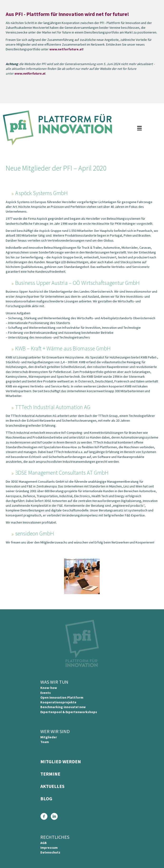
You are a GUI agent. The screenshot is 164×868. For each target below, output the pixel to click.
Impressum (49, 848)
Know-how (49, 688)
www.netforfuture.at (66, 49)
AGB (44, 843)
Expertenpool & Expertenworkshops (69, 712)
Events (46, 693)
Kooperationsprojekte (58, 702)
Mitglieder (49, 737)
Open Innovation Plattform (62, 697)
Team (45, 742)
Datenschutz (50, 852)
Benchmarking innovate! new (63, 707)
